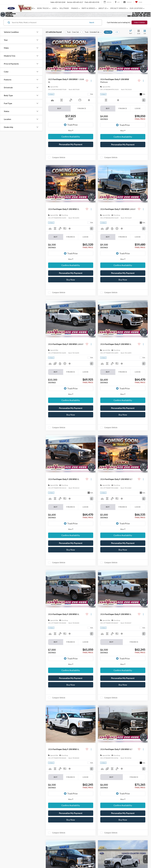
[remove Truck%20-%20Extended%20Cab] (93, 32)
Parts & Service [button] (88, 8)
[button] (93, 55)
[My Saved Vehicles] (139, 2)
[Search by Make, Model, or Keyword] (49, 22)
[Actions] (91, 81)
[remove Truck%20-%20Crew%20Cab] (74, 32)
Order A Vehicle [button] (139, 22)
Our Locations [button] (136, 8)
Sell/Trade (64, 8)
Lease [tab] (138, 108)
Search (92, 22)
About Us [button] (103, 8)
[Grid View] (138, 32)
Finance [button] (75, 8)
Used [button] (54, 8)
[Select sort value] (131, 32)
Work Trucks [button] (43, 8)
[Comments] (144, 100)
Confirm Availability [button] (71, 137)
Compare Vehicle (59, 157)
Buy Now (71, 280)
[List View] (145, 32)
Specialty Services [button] (118, 8)
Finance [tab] (82, 108)
